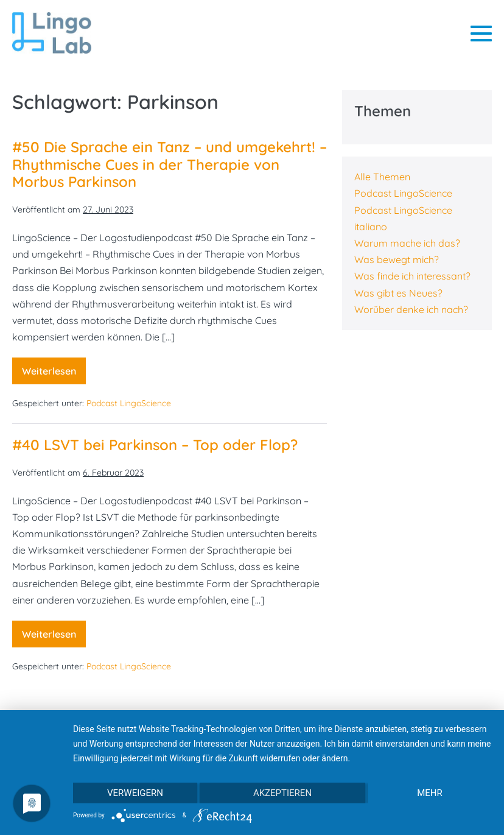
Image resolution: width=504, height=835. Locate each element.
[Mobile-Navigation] (481, 33)
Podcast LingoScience (129, 403)
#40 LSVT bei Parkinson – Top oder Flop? (155, 445)
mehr (430, 793)
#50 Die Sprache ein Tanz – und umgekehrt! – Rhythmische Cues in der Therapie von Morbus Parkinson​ (170, 164)
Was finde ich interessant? (412, 276)
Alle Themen (382, 177)
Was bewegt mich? (397, 259)
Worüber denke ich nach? (411, 309)
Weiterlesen (54, 375)
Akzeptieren (282, 793)
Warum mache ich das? (407, 243)
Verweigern (135, 793)
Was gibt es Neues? (398, 293)
